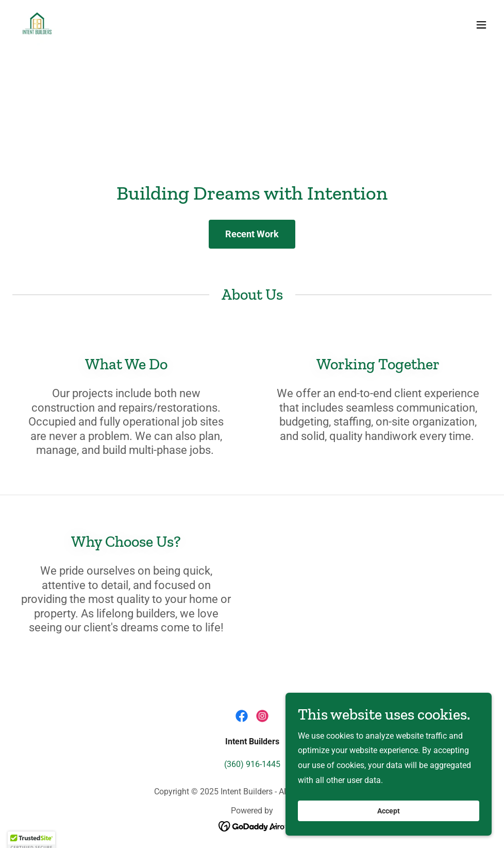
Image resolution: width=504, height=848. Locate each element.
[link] (37, 25)
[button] (481, 25)
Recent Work (252, 234)
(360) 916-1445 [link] (252, 764)
